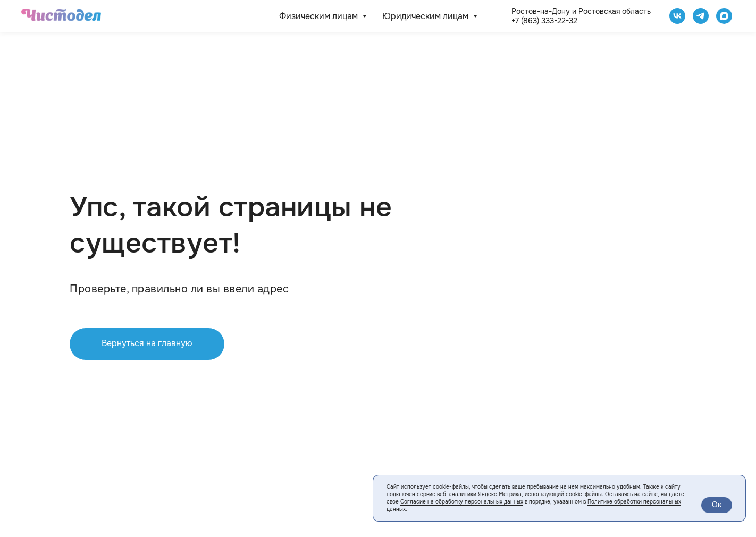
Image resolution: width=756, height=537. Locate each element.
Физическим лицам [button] (320, 16)
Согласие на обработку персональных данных (462, 502)
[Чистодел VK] (677, 16)
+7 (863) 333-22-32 (544, 21)
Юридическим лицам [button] (426, 16)
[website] (724, 16)
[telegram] (701, 16)
